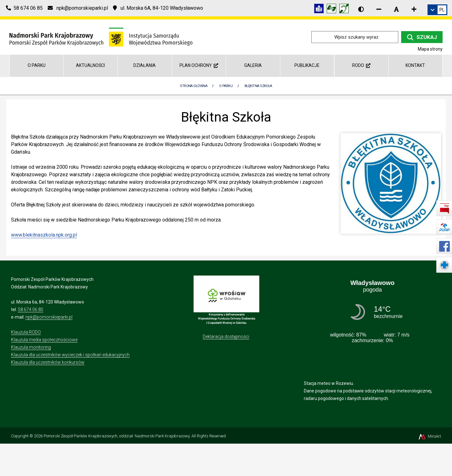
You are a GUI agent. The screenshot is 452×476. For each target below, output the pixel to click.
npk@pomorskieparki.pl (49, 317)
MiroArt (429, 436)
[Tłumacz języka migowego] (333, 10)
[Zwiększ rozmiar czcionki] (414, 9)
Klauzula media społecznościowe (44, 340)
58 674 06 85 (31, 309)
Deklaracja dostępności (226, 336)
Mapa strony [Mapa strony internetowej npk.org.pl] (430, 49)
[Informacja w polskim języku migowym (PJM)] (346, 10)
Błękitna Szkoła (258, 86)
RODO (361, 65)
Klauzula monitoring (31, 347)
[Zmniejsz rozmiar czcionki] (379, 9)
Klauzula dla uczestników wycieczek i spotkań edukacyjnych (70, 355)
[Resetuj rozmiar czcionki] (396, 9)
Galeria (253, 65)
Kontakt (415, 65)
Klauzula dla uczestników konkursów (48, 362)
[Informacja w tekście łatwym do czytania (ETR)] (320, 10)
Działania (145, 65)
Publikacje (307, 65)
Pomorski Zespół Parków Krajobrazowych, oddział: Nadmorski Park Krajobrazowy (117, 436)
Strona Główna (194, 86)
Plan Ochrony (199, 65)
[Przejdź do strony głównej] (101, 37)
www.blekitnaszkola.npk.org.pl (44, 235)
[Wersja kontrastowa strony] (361, 9)
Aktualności (90, 65)
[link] (437, 10)
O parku (37, 65)
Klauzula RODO (26, 332)
